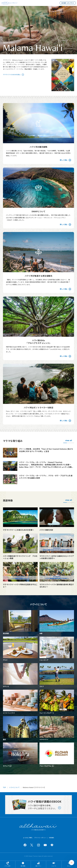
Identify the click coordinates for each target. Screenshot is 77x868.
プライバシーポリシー (40, 838)
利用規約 (52, 838)
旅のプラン (38, 866)
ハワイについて (14, 788)
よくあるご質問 (27, 838)
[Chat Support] (72, 863)
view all (69, 440)
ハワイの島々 (8, 866)
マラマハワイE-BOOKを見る (12, 75)
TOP (4, 788)
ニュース (54, 866)
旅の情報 (23, 866)
